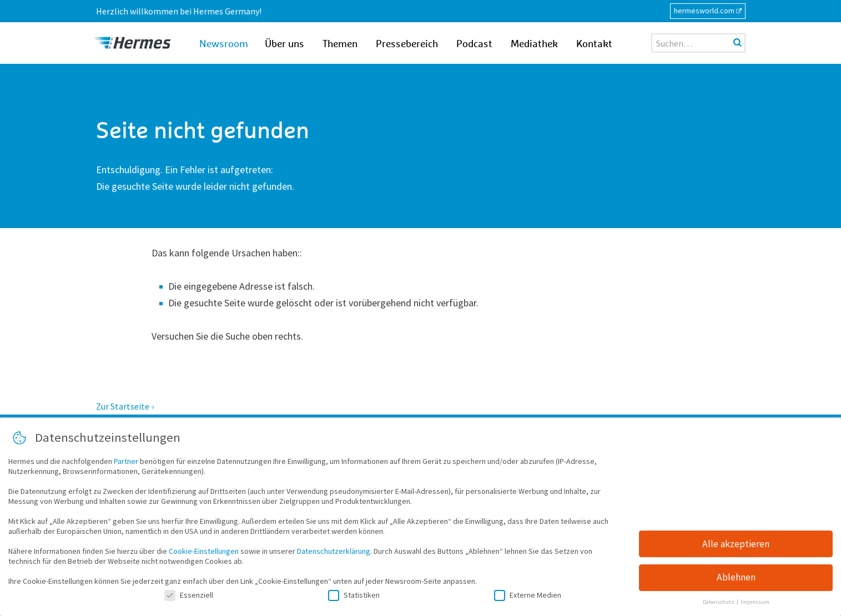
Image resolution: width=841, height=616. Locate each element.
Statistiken (354, 597)
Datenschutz (719, 604)
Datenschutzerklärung (334, 553)
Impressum (755, 604)
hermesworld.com (704, 11)
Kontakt (594, 44)
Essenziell (189, 597)
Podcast (474, 44)
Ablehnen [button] (736, 579)
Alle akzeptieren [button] (736, 546)
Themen (340, 44)
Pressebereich (407, 44)
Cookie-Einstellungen (204, 553)
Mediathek (534, 44)
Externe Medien (528, 597)
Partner (126, 463)
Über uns (284, 44)
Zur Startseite (123, 406)
